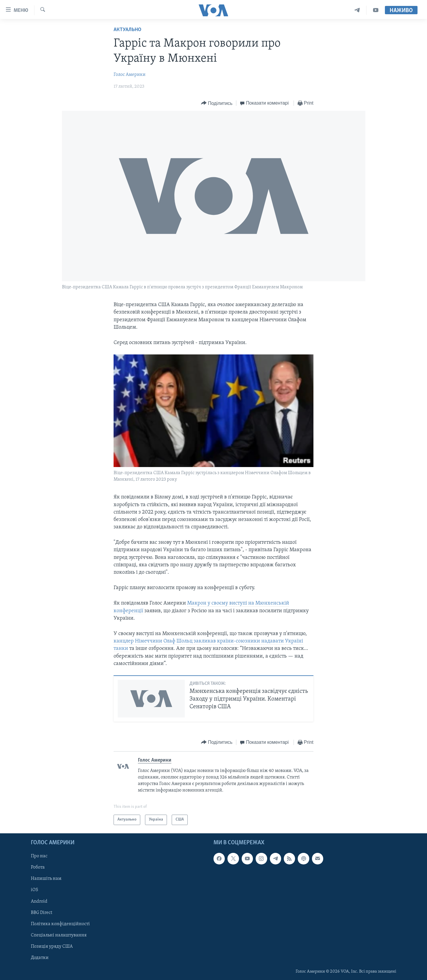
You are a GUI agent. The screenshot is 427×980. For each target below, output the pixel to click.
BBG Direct (42, 912)
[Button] (217, 103)
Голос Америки (130, 75)
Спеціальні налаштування (59, 935)
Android (39, 901)
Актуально (128, 30)
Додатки (40, 958)
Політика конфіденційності (60, 924)
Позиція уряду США (52, 947)
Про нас (39, 856)
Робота (38, 867)
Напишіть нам (46, 879)
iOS (35, 890)
